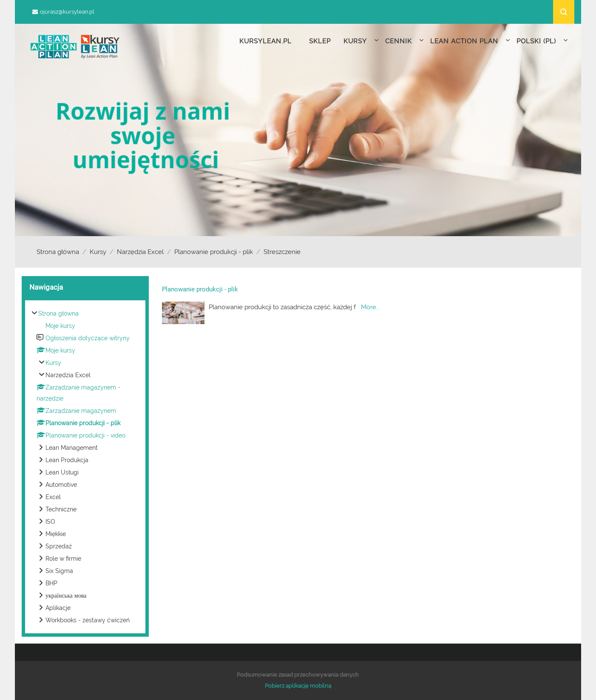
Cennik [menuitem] (404, 40)
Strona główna (58, 252)
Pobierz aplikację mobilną (298, 686)
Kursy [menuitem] (361, 40)
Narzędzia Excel (140, 252)
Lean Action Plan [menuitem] (470, 40)
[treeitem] (85, 467)
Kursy (98, 252)
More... (370, 307)
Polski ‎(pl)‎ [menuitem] (542, 40)
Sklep (320, 41)
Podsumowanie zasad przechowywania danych (298, 675)
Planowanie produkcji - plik (214, 252)
